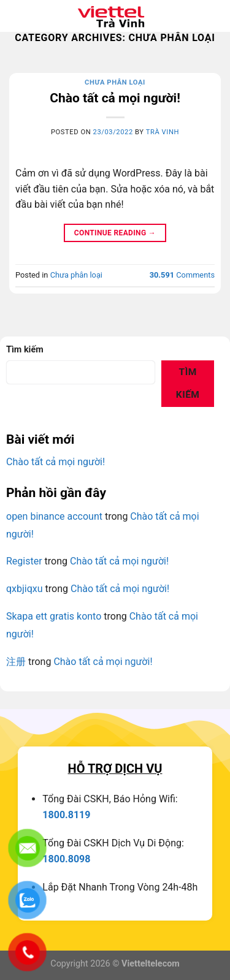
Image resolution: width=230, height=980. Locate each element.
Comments (182, 275)
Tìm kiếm (25, 350)
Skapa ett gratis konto (54, 616)
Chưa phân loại (115, 82)
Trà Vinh (163, 132)
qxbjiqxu (25, 589)
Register (24, 561)
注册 (16, 662)
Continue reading (115, 233)
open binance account (54, 516)
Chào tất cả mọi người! (115, 98)
